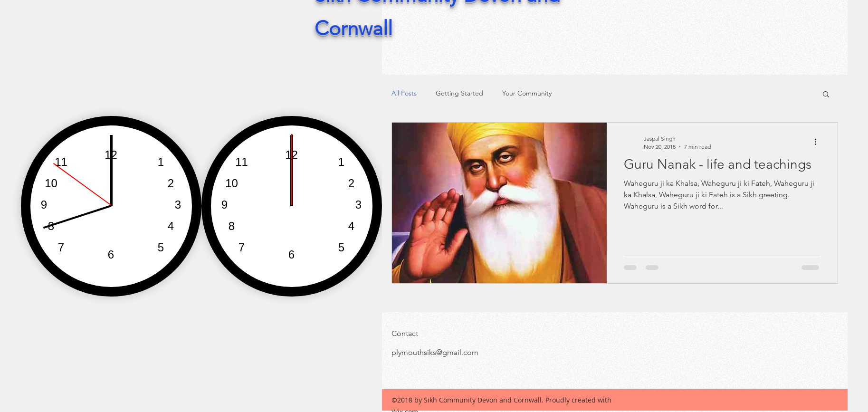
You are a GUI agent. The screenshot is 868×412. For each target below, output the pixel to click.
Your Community (527, 93)
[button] (826, 95)
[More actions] (819, 142)
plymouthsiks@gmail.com (435, 352)
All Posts (404, 93)
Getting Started (459, 93)
